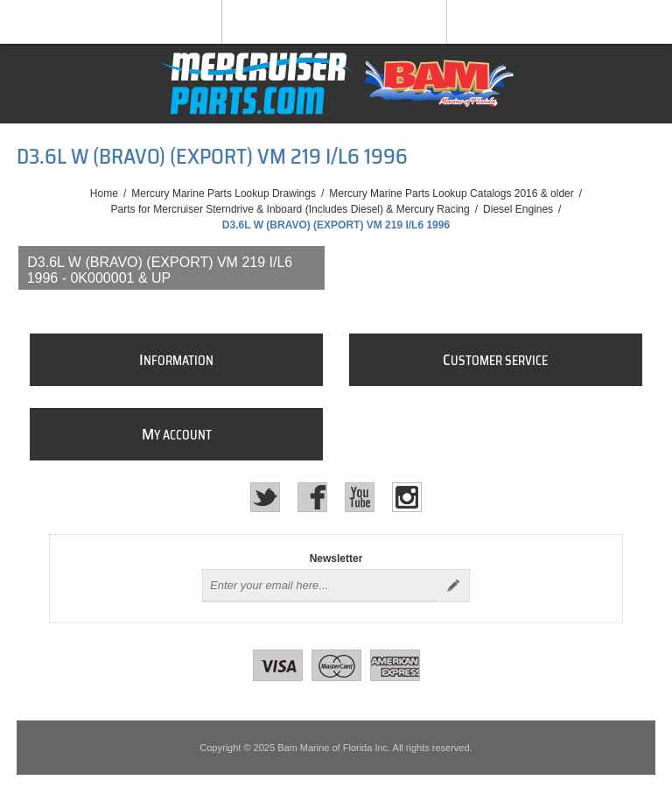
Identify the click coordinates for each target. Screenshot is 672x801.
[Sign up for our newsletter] (320, 586)
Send (453, 586)
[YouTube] (360, 497)
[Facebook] (312, 497)
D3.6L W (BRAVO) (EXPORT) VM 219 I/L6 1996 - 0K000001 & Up (160, 270)
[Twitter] (265, 497)
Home (104, 193)
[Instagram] (407, 497)
